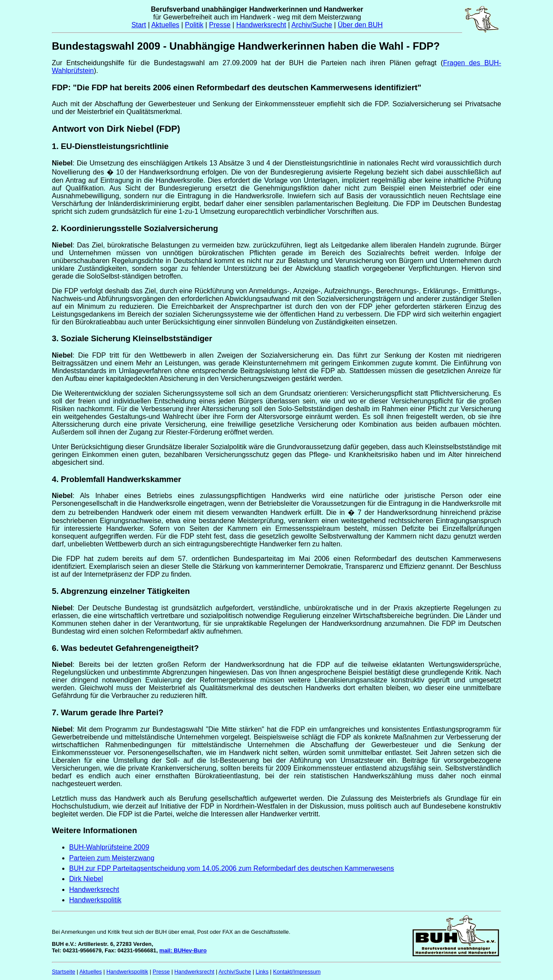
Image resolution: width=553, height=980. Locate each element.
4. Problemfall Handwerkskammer (116, 479)
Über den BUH (360, 25)
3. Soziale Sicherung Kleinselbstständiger (132, 338)
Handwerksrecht (261, 25)
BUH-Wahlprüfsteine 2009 (109, 847)
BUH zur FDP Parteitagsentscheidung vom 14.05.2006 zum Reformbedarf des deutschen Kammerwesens (232, 868)
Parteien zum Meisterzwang (112, 858)
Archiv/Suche (311, 25)
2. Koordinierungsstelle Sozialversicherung (135, 228)
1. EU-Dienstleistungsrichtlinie (110, 146)
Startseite (64, 972)
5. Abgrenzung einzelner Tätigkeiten (121, 591)
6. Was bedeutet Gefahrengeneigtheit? (125, 648)
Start (139, 25)
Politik (194, 25)
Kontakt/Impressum (297, 972)
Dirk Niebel (86, 879)
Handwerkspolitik (95, 900)
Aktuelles (165, 25)
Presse (220, 25)
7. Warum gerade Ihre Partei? (108, 712)
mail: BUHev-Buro (183, 950)
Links (262, 972)
